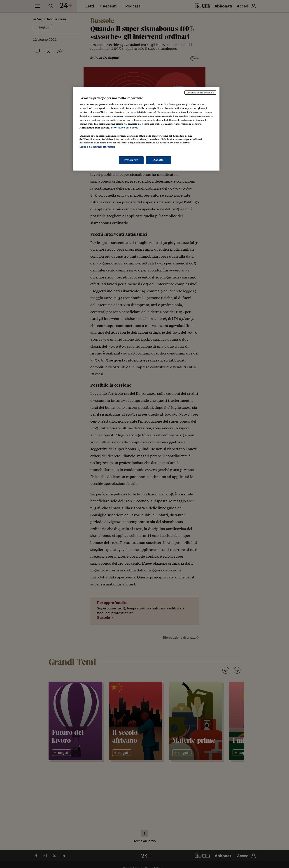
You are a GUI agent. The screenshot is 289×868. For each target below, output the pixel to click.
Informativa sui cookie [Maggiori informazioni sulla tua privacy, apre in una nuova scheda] (125, 128)
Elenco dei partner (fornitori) (97, 147)
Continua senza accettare (200, 93)
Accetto (158, 160)
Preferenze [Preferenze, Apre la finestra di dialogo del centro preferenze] (131, 160)
